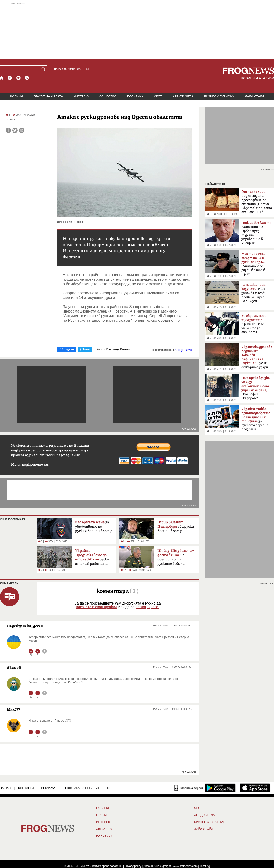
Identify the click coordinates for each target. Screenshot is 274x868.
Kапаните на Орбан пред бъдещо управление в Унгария (256, 233)
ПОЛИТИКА (135, 96)
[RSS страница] (27, 78)
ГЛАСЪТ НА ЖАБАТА (48, 96)
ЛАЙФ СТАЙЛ (254, 96)
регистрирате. (147, 607)
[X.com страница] (18, 78)
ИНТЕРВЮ (81, 96)
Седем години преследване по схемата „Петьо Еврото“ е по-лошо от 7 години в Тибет (257, 203)
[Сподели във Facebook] (8, 130)
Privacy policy (133, 866)
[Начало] (2, 78)
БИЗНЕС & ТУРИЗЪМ (219, 96)
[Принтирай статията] (22, 130)
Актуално (104, 829)
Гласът (102, 815)
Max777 (13, 709)
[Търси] (44, 69)
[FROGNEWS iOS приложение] (255, 788)
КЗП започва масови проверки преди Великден (254, 293)
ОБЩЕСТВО (108, 96)
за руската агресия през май (256, 419)
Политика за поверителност (88, 788)
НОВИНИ (16, 96)
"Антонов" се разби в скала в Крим (253, 264)
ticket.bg (205, 866)
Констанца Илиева (118, 349)
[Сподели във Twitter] (15, 130)
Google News (184, 350)
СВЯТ (158, 96)
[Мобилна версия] (189, 788)
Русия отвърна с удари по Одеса (257, 358)
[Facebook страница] (10, 78)
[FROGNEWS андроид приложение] (220, 788)
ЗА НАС (5, 788)
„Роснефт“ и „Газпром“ (256, 388)
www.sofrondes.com (185, 866)
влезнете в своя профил (97, 607)
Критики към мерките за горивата (254, 324)
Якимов (14, 667)
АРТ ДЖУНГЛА (183, 96)
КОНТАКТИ (26, 788)
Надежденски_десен (25, 626)
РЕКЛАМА (48, 788)
